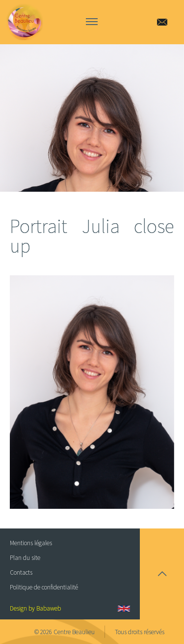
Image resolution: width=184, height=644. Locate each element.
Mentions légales (31, 543)
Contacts (21, 572)
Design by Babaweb (35, 608)
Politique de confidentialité (44, 587)
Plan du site (25, 558)
